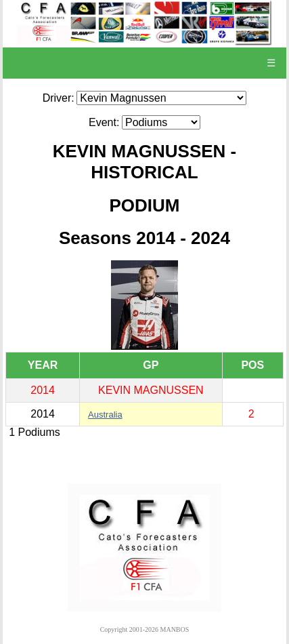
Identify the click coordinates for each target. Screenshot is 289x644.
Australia (105, 415)
